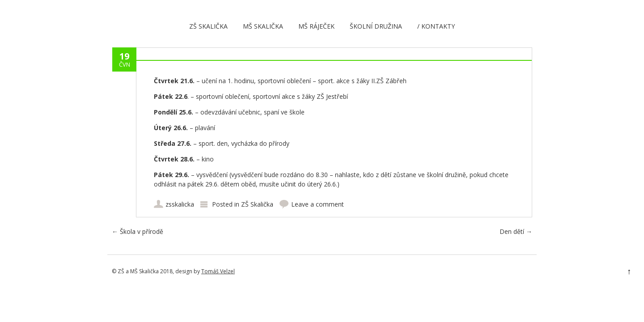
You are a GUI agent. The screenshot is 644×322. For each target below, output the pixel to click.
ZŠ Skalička (208, 26)
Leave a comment (318, 204)
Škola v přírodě (138, 231)
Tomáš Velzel (218, 271)
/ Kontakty (436, 26)
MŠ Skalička (263, 26)
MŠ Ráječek (316, 26)
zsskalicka (180, 204)
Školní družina (376, 26)
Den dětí (516, 231)
